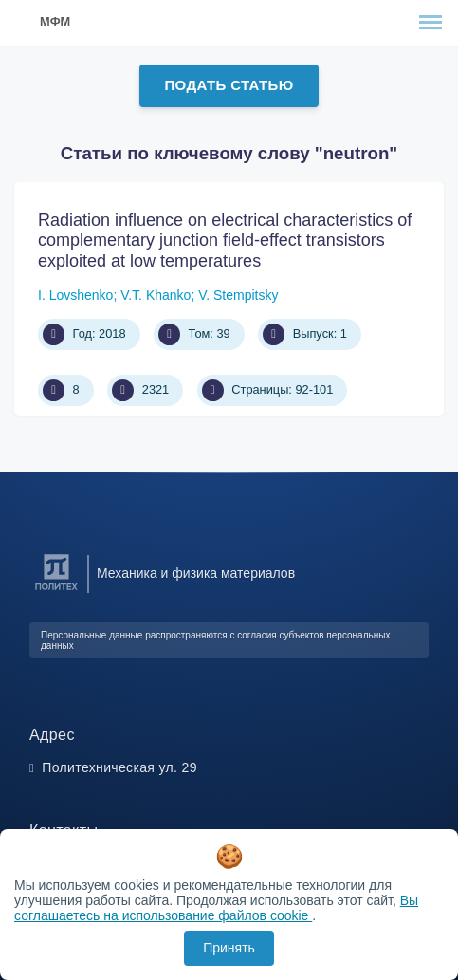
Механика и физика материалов (196, 573)
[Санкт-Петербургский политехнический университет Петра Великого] (56, 591)
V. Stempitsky (238, 295)
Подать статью (229, 85)
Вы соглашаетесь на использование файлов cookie (216, 908)
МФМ (55, 21)
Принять (229, 948)
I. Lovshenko (75, 295)
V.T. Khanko (156, 295)
